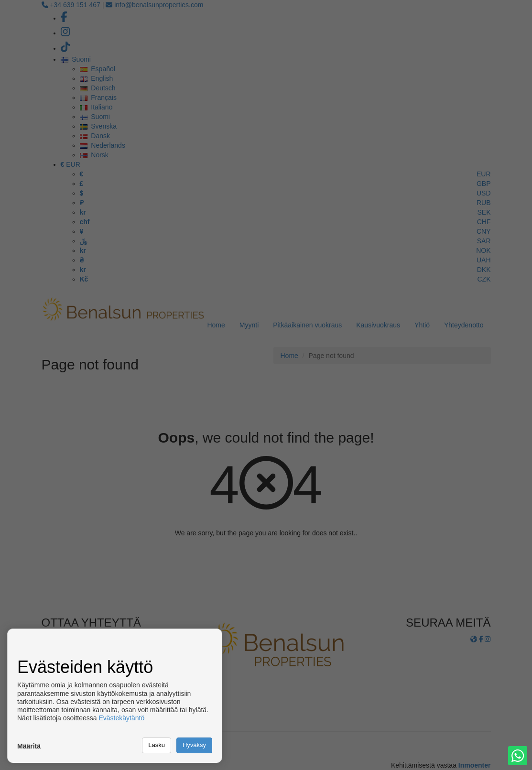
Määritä (29, 746)
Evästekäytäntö (121, 718)
